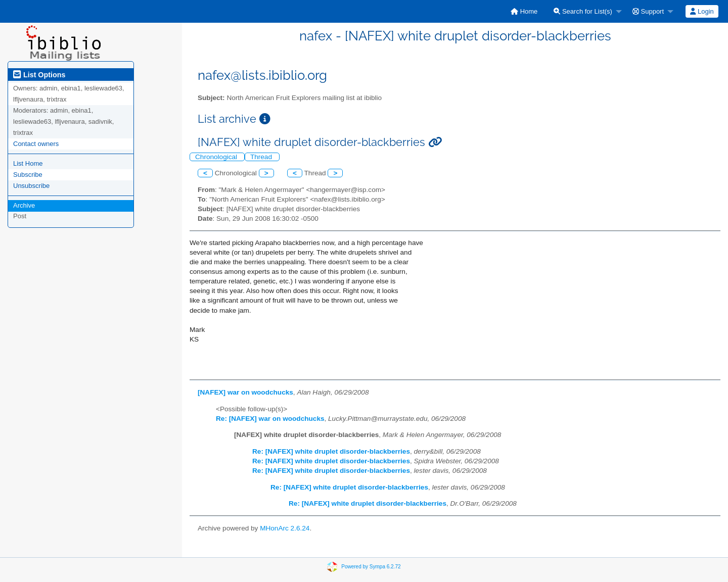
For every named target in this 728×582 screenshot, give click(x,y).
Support (648, 11)
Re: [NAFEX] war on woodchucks (270, 419)
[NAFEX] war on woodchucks (245, 392)
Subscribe (28, 175)
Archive (24, 205)
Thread (262, 157)
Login (702, 11)
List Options (39, 75)
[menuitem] (524, 11)
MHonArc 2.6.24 (285, 528)
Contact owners (36, 144)
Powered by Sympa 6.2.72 (371, 566)
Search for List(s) (583, 11)
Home (524, 11)
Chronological (217, 157)
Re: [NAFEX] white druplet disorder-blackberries (331, 451)
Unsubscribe (31, 186)
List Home (28, 163)
